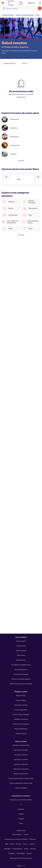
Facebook (21, 809)
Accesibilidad (21, 853)
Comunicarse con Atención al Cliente (21, 800)
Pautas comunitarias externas (21, 679)
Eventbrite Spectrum (21, 669)
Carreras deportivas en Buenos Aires (21, 783)
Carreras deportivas (21, 710)
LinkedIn (21, 814)
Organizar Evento (21, 733)
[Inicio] (3, 3)
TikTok (21, 823)
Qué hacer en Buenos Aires (21, 745)
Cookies (29, 853)
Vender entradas (21, 651)
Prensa (25, 844)
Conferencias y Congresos (21, 724)
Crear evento (21, 655)
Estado (26, 849)
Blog (7, 844)
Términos (33, 849)
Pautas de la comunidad (21, 674)
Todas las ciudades (21, 788)
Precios (26, 834)
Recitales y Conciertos (21, 719)
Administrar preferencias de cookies (21, 858)
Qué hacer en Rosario (21, 755)
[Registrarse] (31, 3)
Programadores (17, 849)
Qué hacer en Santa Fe (21, 764)
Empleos (19, 844)
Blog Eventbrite (21, 696)
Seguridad (7, 849)
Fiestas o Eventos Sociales (21, 714)
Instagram (21, 819)
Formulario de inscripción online (21, 665)
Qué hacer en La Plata (21, 759)
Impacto (32, 844)
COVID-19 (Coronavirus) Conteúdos (21, 684)
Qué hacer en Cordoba (21, 750)
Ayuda (12, 844)
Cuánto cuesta (21, 646)
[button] (10, 63)
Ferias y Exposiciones (21, 729)
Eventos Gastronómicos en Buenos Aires (21, 778)
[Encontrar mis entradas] (11, 3)
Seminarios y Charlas (21, 705)
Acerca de (32, 839)
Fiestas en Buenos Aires (21, 774)
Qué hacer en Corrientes (21, 769)
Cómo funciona (21, 641)
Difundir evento (21, 660)
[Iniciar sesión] (21, 3)
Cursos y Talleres (21, 700)
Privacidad (12, 853)
